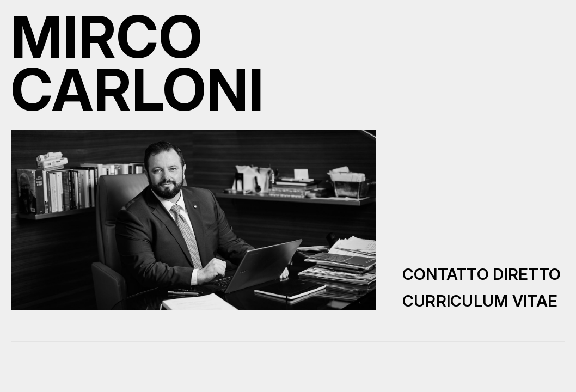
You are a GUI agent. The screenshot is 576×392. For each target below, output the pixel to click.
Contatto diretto (482, 274)
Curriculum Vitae (480, 301)
